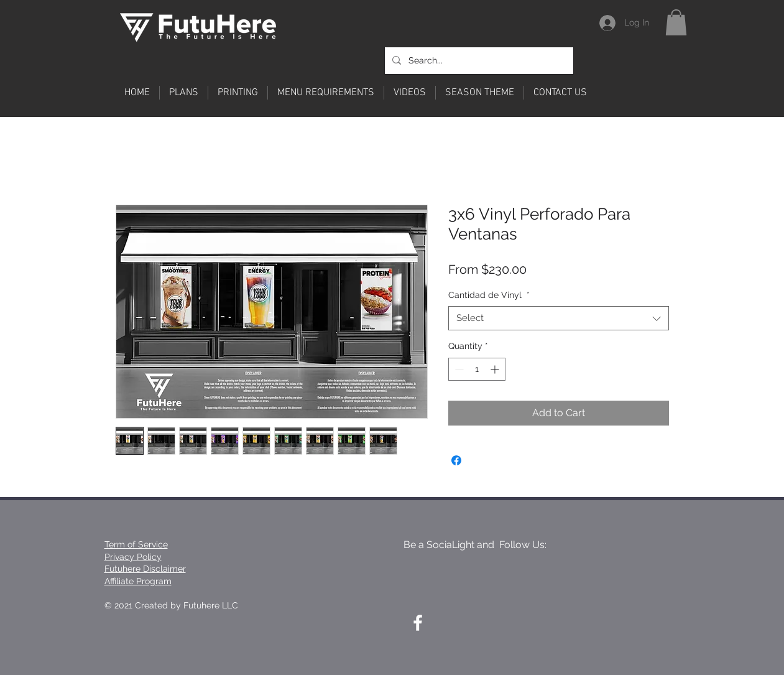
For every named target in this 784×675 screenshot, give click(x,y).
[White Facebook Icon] (418, 623)
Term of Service (136, 544)
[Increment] (496, 369)
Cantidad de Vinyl (489, 295)
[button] (676, 22)
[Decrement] (458, 369)
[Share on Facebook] (456, 460)
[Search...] (478, 61)
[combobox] (559, 318)
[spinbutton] (477, 369)
